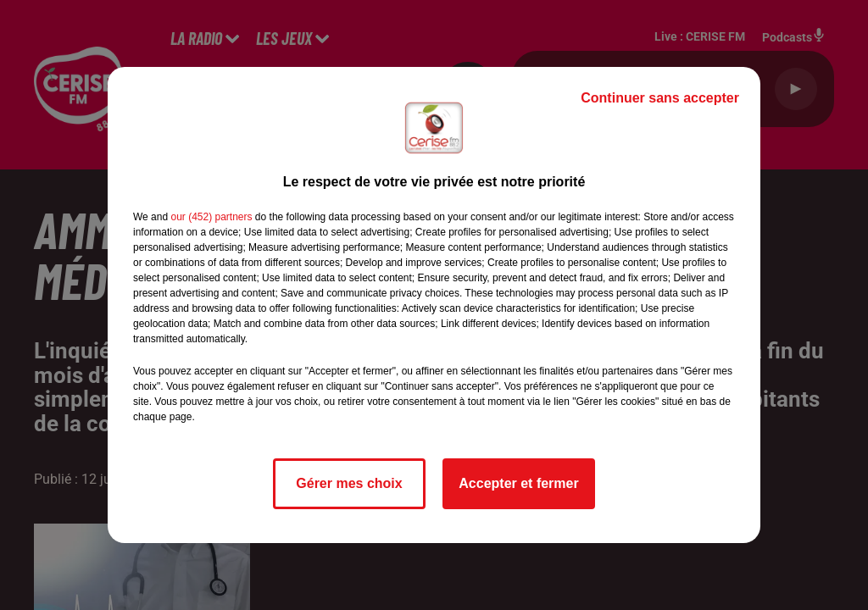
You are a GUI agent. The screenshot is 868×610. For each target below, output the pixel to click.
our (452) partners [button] (211, 217)
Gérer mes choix (349, 483)
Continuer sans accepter (660, 98)
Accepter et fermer (518, 483)
